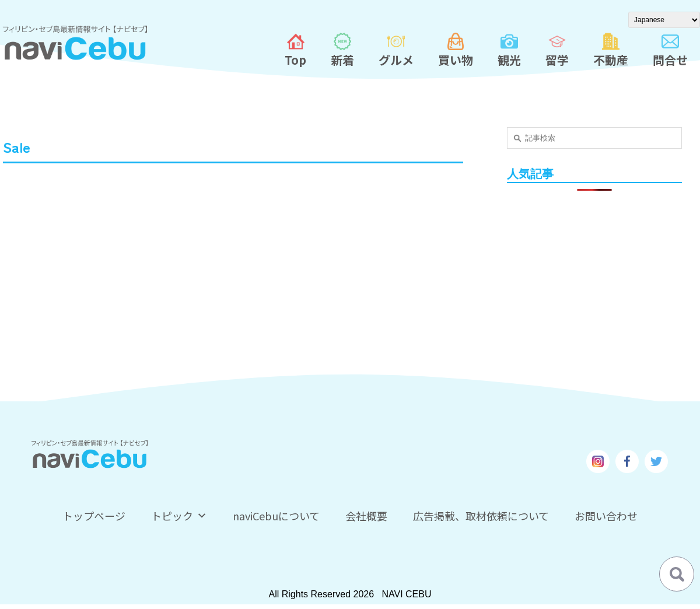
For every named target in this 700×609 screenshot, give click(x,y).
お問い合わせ (606, 516)
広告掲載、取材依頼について (481, 516)
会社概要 (366, 516)
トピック (179, 516)
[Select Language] (664, 20)
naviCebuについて (276, 516)
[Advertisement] (595, 281)
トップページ (94, 516)
